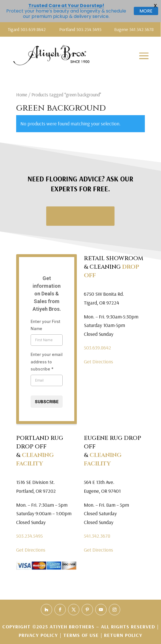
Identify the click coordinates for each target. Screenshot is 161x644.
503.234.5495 (29, 536)
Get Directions (98, 362)
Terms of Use (81, 635)
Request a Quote (80, 216)
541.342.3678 (97, 536)
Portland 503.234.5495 (80, 29)
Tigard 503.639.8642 (27, 29)
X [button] (155, 6)
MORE (146, 11)
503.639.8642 (98, 348)
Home (22, 95)
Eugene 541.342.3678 (134, 29)
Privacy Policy (39, 635)
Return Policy (123, 635)
